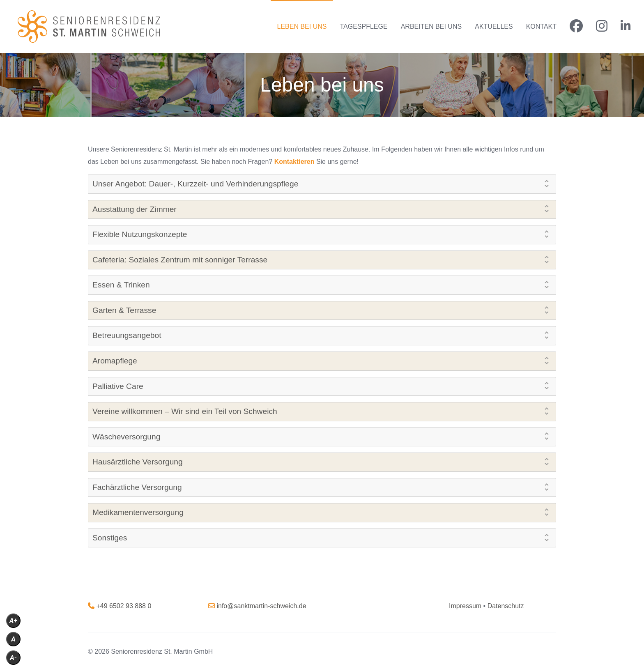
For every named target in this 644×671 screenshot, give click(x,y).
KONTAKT (541, 26)
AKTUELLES (494, 26)
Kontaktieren (294, 162)
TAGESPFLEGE (363, 26)
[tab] (322, 184)
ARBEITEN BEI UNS (431, 26)
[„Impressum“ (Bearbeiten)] (465, 606)
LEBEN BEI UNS (302, 26)
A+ (13, 621)
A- (13, 658)
